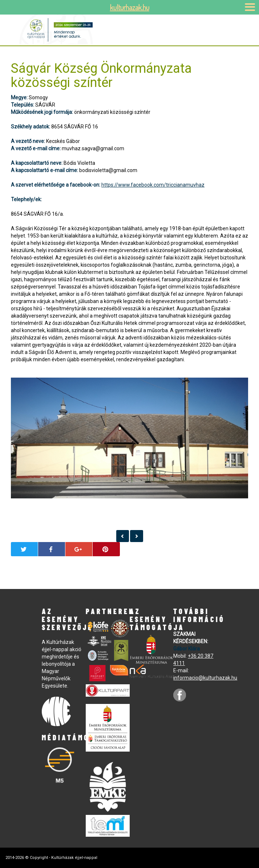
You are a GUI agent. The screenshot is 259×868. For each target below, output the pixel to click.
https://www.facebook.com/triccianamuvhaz (153, 185)
